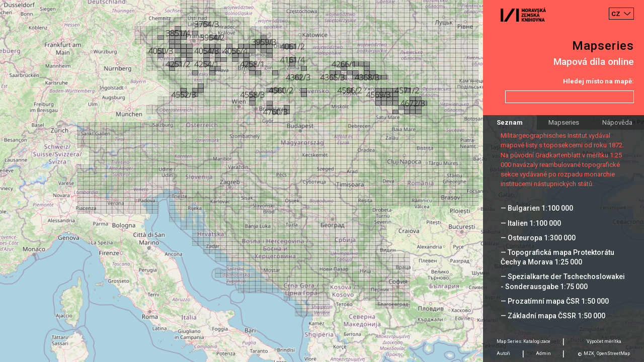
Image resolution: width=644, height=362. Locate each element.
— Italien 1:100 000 (531, 223)
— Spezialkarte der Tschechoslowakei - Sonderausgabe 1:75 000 (563, 281)
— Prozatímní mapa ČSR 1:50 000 (555, 301)
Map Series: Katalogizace (524, 341)
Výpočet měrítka (604, 341)
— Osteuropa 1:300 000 (538, 238)
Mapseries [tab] (564, 122)
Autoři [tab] (503, 353)
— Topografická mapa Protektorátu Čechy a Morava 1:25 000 (557, 257)
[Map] (322, 181)
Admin (543, 353)
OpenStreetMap (613, 353)
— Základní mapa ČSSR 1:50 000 (553, 316)
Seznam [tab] (510, 122)
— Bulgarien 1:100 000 (537, 208)
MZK (589, 353)
